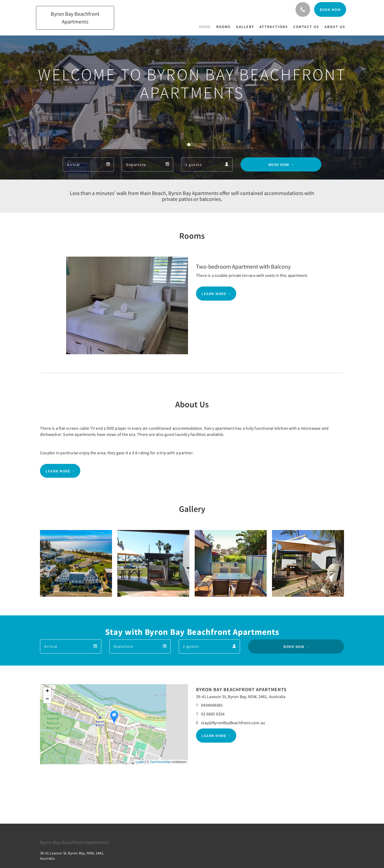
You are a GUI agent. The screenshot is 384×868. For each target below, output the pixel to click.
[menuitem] (206, 27)
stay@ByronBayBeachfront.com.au (233, 723)
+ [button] (47, 691)
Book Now (279, 165)
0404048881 (212, 705)
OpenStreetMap (160, 762)
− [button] (47, 699)
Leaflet (140, 762)
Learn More (214, 294)
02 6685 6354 (213, 714)
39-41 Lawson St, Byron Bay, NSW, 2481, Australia (241, 696)
